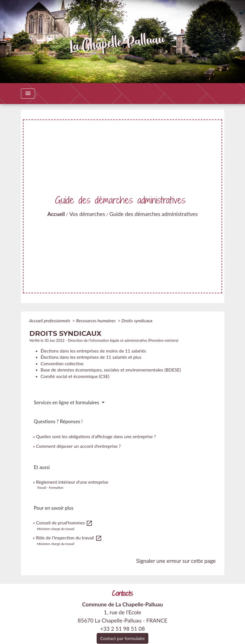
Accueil (56, 214)
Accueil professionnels (50, 320)
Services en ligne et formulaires (67, 402)
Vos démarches (87, 214)
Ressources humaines (96, 320)
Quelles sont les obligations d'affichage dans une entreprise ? (96, 436)
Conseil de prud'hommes (64, 523)
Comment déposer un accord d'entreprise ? (78, 446)
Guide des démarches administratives (153, 214)
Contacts (123, 594)
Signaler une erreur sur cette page (176, 561)
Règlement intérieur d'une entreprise (72, 482)
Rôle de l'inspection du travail (69, 538)
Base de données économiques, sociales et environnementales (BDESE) (111, 370)
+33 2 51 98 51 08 (122, 629)
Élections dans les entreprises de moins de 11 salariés (93, 351)
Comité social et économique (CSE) (75, 376)
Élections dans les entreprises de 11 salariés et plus (91, 357)
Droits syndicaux (137, 320)
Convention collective (62, 363)
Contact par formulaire (123, 638)
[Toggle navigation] (28, 94)
